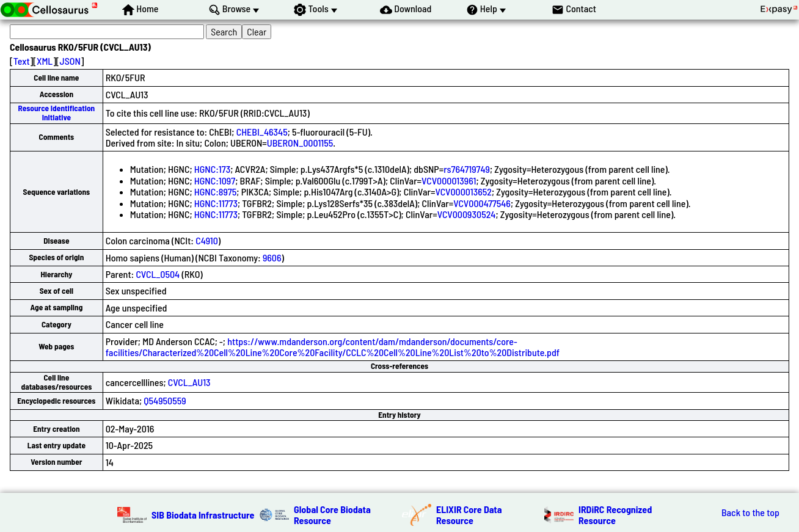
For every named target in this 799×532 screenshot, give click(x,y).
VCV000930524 (467, 214)
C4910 (207, 240)
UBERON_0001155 (300, 143)
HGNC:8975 (216, 191)
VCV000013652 (463, 191)
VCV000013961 (449, 180)
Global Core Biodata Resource (332, 515)
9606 (272, 257)
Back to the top (750, 512)
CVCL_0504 (158, 274)
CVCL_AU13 (189, 382)
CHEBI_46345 (262, 132)
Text (22, 61)
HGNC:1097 (215, 180)
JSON (70, 61)
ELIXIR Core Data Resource (469, 515)
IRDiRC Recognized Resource (615, 515)
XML (45, 61)
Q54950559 (165, 400)
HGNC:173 (212, 169)
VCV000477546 (482, 203)
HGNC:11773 (216, 203)
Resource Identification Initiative (57, 113)
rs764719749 (467, 169)
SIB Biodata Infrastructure (203, 515)
